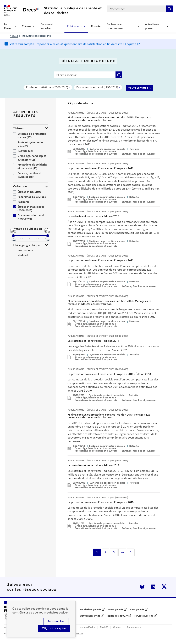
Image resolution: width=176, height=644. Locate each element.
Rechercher (169, 9)
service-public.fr (144, 616)
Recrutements (134, 627)
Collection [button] (20, 186)
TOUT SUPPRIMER (138, 88)
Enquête (131, 44)
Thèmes (27, 26)
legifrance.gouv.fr (117, 616)
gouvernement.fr (90, 616)
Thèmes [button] (18, 128)
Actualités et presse (152, 26)
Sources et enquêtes (47, 26)
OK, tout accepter (54, 628)
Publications (74, 26)
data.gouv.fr (137, 610)
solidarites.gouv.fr (91, 610)
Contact (117, 627)
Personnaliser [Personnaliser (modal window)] (56, 621)
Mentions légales (87, 627)
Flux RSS (104, 627)
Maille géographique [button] (27, 245)
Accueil (14, 36)
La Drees (7, 26)
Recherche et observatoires (115, 26)
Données (96, 26)
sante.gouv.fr (116, 610)
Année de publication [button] (28, 229)
